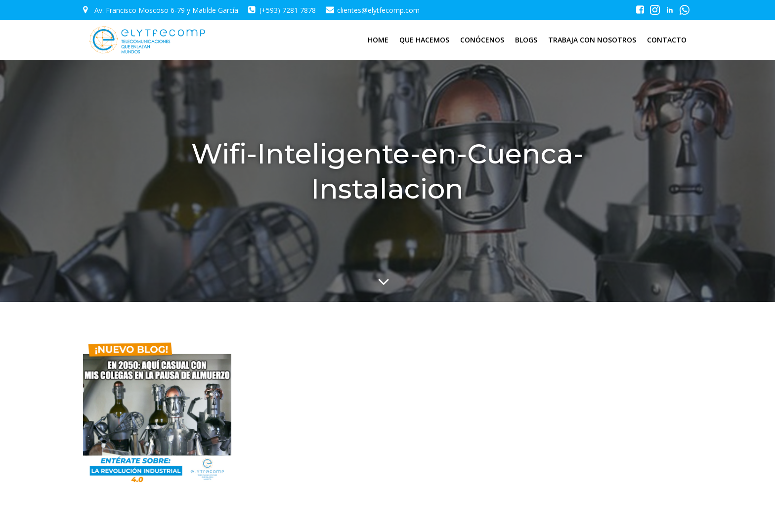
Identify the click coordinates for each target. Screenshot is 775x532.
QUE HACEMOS (424, 40)
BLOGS (526, 40)
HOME (378, 40)
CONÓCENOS (482, 40)
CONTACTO (667, 40)
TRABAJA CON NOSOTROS (592, 40)
